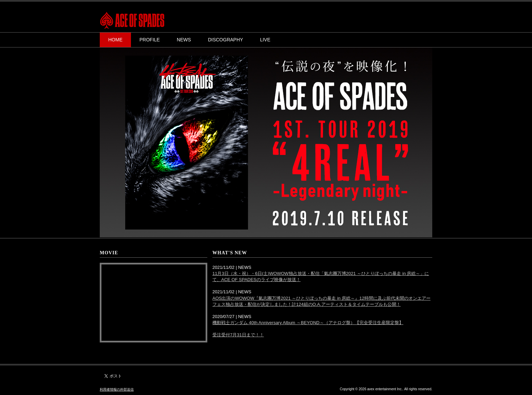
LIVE (265, 40)
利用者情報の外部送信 (117, 389)
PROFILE (150, 40)
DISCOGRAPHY (225, 40)
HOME (115, 40)
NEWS (184, 40)
